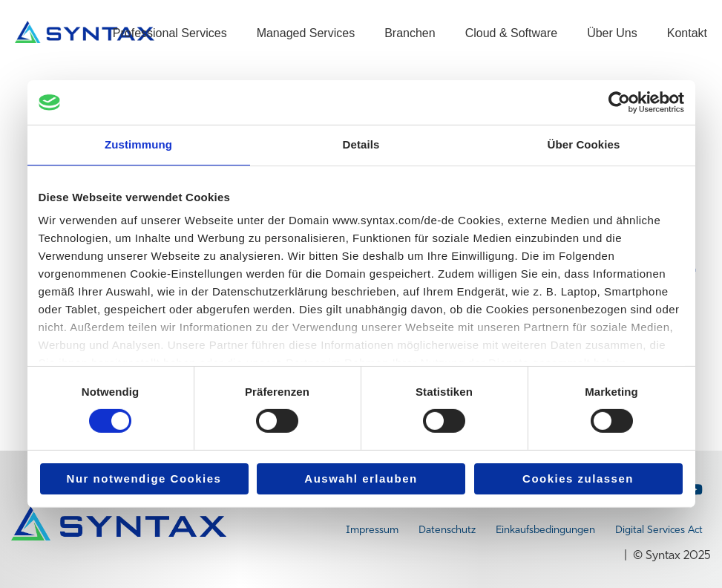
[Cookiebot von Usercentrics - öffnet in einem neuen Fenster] (619, 102)
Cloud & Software (512, 33)
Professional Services (170, 33)
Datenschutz (447, 529)
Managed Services (306, 33)
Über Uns (612, 33)
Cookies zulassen (578, 478)
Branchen (410, 33)
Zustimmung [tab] (138, 144)
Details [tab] (361, 144)
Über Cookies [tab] (584, 144)
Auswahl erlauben (361, 478)
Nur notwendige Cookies (144, 478)
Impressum (372, 529)
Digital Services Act (659, 529)
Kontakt (687, 33)
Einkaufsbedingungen (545, 529)
